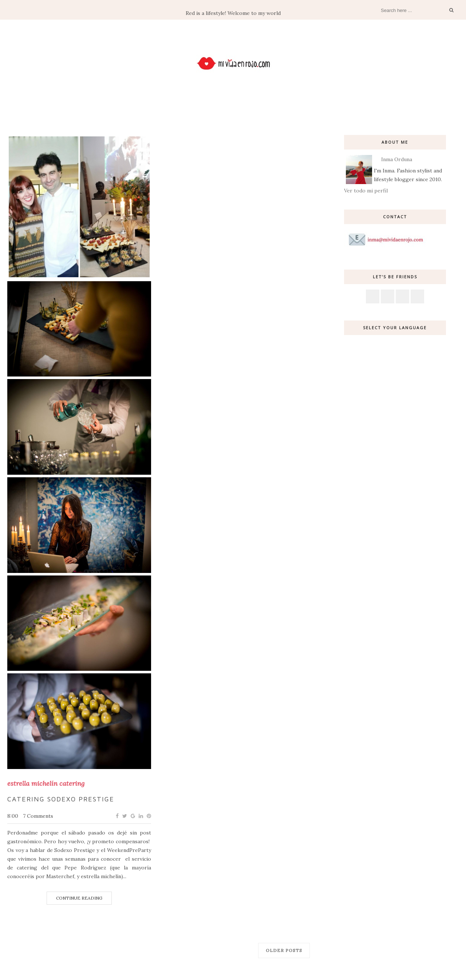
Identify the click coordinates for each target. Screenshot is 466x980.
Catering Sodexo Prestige (61, 799)
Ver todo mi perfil (366, 191)
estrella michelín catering (46, 784)
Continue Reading (79, 898)
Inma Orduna (397, 159)
